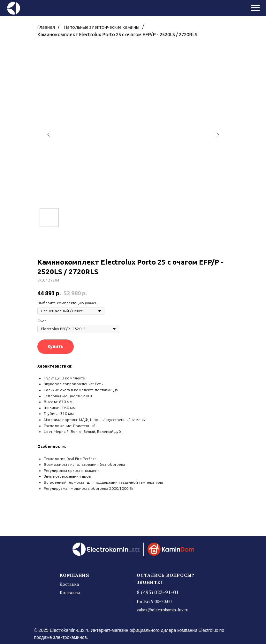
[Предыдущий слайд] (49, 135)
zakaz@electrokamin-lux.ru (163, 610)
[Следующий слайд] (218, 135)
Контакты (70, 592)
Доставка (69, 584)
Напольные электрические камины (102, 27)
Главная (46, 27)
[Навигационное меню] (255, 8)
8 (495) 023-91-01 (158, 592)
